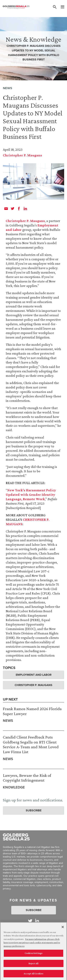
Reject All (33, 965)
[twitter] (13, 209)
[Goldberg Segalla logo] (16, 7)
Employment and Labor (34, 675)
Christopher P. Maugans (22, 155)
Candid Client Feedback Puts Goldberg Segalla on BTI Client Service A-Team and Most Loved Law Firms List (31, 744)
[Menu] (61, 7)
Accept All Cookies (33, 975)
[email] (6, 209)
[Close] (63, 928)
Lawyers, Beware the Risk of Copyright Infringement (27, 778)
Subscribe (34, 810)
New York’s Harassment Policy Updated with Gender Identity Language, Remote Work (31, 495)
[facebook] (19, 209)
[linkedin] (25, 209)
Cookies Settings (33, 955)
